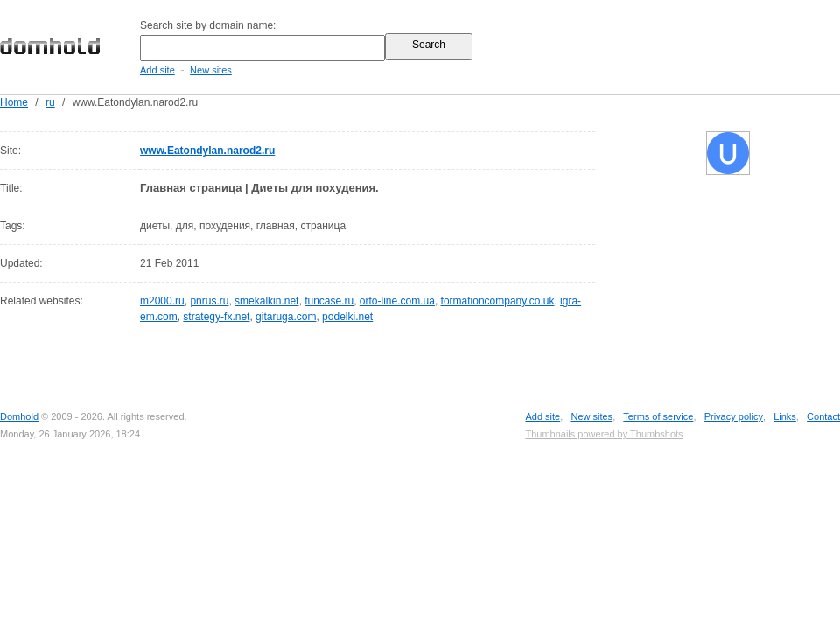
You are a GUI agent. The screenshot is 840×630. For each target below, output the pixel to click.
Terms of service (658, 416)
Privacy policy (734, 416)
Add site (157, 70)
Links (785, 416)
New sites (211, 70)
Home (14, 102)
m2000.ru (162, 301)
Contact (823, 416)
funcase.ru (329, 301)
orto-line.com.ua (397, 301)
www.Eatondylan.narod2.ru (207, 150)
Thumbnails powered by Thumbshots (604, 434)
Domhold (19, 416)
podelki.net (347, 317)
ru (50, 102)
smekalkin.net (266, 301)
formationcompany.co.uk (498, 301)
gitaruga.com (286, 317)
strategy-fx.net (216, 317)
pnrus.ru (209, 301)
